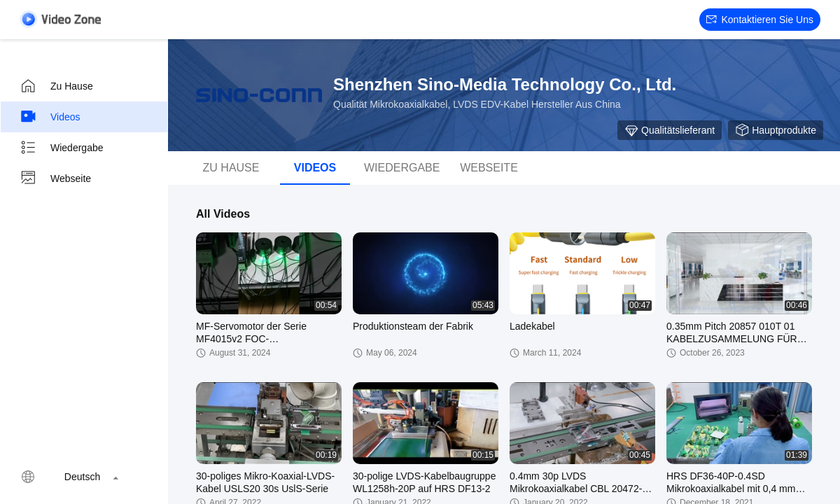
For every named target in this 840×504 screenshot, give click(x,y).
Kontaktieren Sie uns (760, 20)
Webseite (55, 178)
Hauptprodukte (776, 130)
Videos (50, 117)
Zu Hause (56, 86)
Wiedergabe (62, 148)
